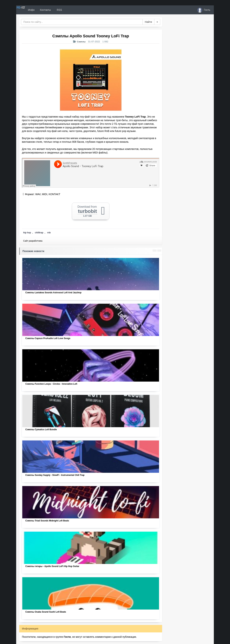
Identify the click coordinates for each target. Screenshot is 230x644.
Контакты (58, 10)
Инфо (44, 10)
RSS (72, 10)
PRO (27, 10)
